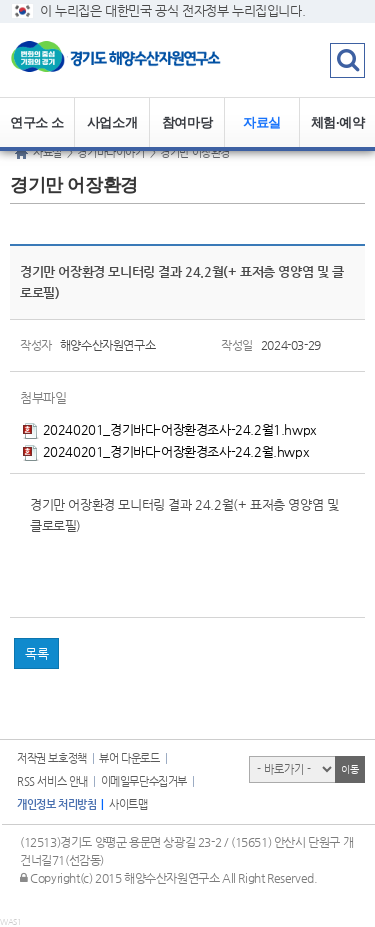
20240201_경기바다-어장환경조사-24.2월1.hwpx (170, 429)
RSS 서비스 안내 (52, 781)
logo (125, 60)
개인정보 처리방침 (56, 804)
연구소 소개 (37, 131)
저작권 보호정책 (52, 758)
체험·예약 (338, 122)
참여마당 (187, 122)
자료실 (262, 122)
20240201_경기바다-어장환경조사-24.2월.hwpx (166, 451)
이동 (349, 769)
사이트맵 (128, 804)
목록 (36, 653)
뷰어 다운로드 (129, 758)
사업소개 (112, 122)
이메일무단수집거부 (144, 781)
